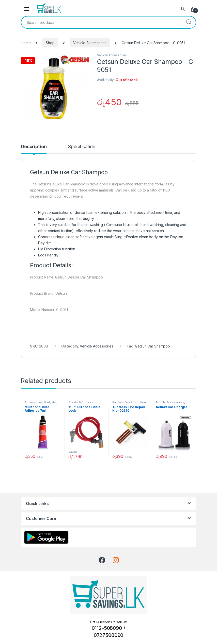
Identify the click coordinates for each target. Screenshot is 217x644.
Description (34, 147)
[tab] (34, 149)
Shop (50, 43)
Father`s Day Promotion (129, 402)
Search (189, 22)
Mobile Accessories (170, 402)
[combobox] (101, 22)
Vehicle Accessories (90, 43)
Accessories (34, 402)
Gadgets (50, 402)
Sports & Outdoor (81, 402)
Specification (82, 147)
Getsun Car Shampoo (152, 346)
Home (26, 43)
